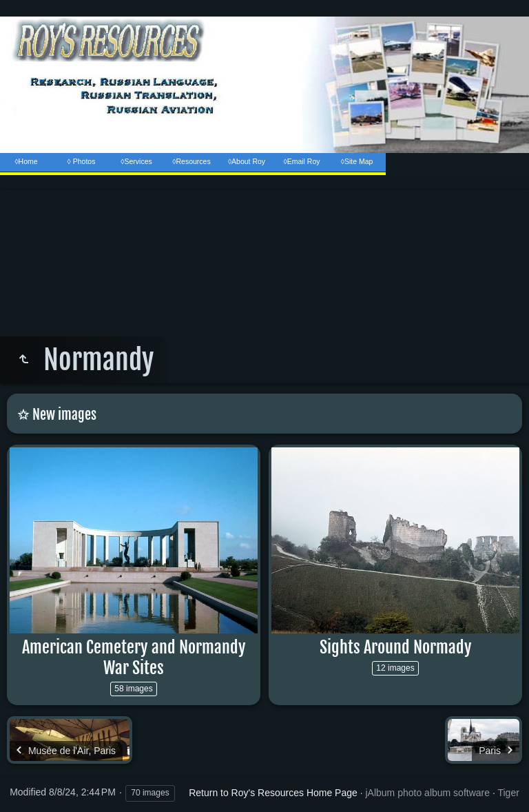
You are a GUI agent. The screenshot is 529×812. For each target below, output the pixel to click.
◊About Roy (247, 161)
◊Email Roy (301, 161)
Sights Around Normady (396, 647)
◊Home (26, 161)
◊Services (136, 161)
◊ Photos (82, 161)
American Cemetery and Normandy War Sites (134, 658)
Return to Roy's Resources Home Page (273, 793)
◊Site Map (357, 161)
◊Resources (191, 161)
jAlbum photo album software (427, 793)
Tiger (508, 793)
